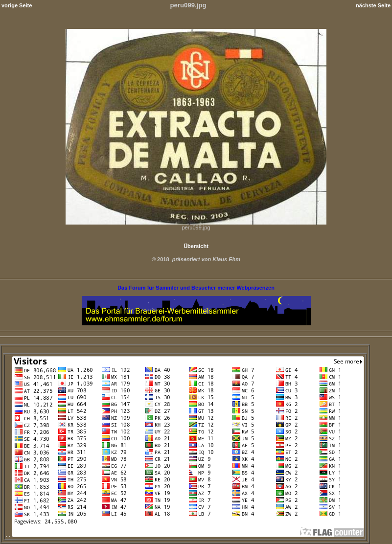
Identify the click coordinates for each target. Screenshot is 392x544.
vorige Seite (17, 5)
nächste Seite (373, 5)
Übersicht (196, 246)
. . (185, 535)
